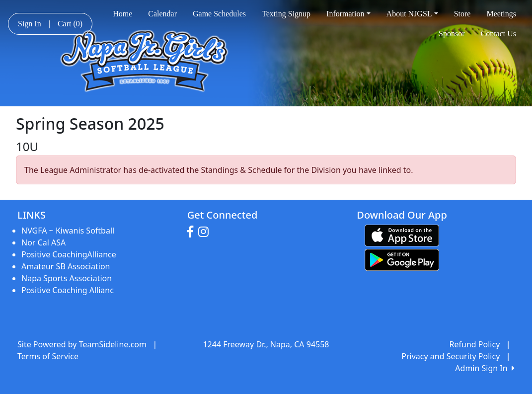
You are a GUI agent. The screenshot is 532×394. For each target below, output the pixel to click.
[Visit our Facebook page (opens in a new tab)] (193, 232)
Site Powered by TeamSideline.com (82, 344)
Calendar (162, 14)
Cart (70, 24)
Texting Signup (286, 14)
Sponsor (452, 34)
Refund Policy (475, 344)
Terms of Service (48, 356)
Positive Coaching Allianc (68, 290)
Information (348, 14)
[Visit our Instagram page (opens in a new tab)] (206, 232)
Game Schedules (219, 14)
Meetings (501, 14)
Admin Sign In (485, 368)
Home (122, 14)
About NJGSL (412, 14)
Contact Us (498, 34)
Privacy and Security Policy (451, 356)
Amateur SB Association (66, 266)
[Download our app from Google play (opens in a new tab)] (402, 259)
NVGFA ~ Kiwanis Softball (68, 231)
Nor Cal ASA (43, 242)
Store (462, 14)
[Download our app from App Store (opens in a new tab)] (402, 235)
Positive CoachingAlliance (69, 254)
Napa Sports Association (67, 278)
